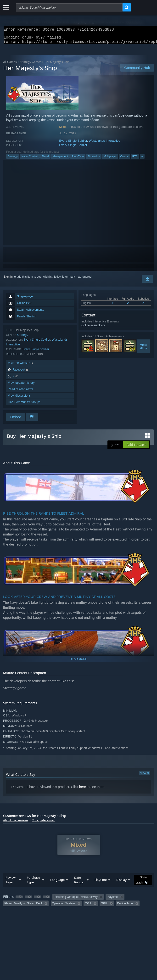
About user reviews (16, 823)
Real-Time (78, 159)
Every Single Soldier (73, 144)
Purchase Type (33, 883)
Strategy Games (31, 65)
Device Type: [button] (125, 906)
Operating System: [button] (64, 906)
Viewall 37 (143, 349)
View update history (21, 386)
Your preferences (43, 823)
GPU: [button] (104, 906)
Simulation (94, 159)
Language (57, 883)
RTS (135, 159)
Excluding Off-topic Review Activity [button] (76, 900)
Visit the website (21, 366)
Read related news (20, 392)
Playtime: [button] (113, 900)
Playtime (101, 883)
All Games (10, 65)
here (83, 790)
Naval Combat (30, 159)
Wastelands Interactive (104, 144)
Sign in (8, 280)
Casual (124, 159)
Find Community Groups (24, 405)
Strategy (13, 159)
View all (145, 776)
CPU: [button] (88, 906)
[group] (78, 903)
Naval (45, 159)
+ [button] (142, 159)
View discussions (19, 398)
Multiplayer (110, 159)
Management (60, 159)
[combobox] (69, 7)
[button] (136, 448)
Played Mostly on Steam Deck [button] (23, 906)
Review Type (11, 883)
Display (121, 883)
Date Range (79, 883)
